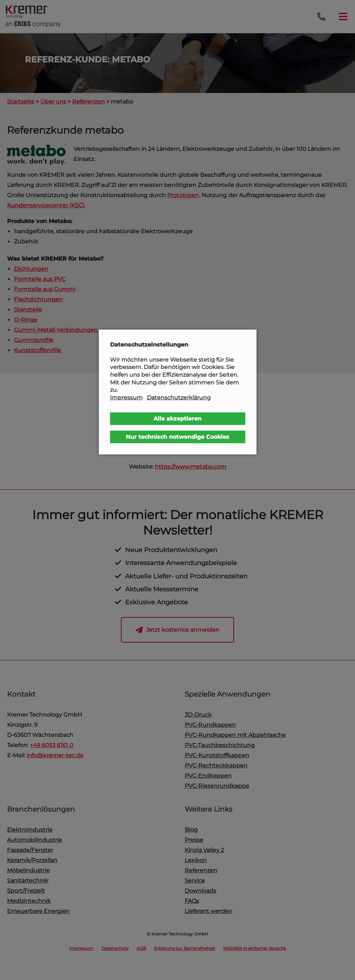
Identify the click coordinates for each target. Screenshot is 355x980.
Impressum (126, 397)
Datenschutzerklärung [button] (179, 397)
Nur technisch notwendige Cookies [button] (177, 437)
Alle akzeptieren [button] (177, 419)
